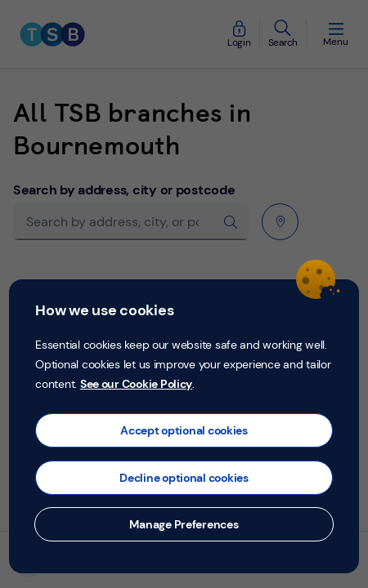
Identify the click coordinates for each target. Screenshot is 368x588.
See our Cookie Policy (136, 384)
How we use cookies (104, 310)
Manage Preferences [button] (184, 524)
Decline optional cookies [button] (184, 478)
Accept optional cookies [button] (184, 430)
